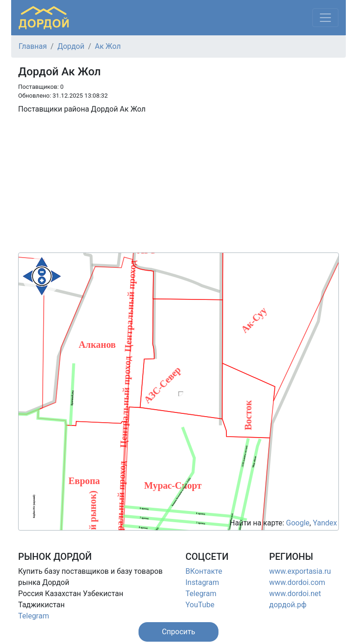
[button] (178, 632)
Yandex (325, 523)
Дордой (71, 46)
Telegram (33, 616)
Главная (33, 46)
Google (298, 523)
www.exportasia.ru (300, 571)
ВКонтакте (204, 571)
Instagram (202, 582)
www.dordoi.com (297, 582)
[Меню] (325, 18)
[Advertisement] (178, 187)
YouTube (200, 605)
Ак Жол (108, 46)
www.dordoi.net (295, 594)
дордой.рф (288, 605)
